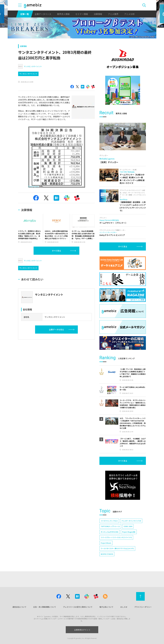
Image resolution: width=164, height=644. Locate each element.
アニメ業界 (113, 14)
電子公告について (106, 607)
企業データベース (43, 14)
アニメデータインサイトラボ (131, 521)
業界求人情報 (63, 14)
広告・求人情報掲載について (45, 607)
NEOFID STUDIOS (107, 554)
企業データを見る (56, 330)
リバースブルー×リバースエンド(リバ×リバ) (116, 537)
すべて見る (56, 251)
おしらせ (124, 607)
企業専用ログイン (82, 630)
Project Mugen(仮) (129, 532)
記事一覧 (25, 14)
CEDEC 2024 (128, 526)
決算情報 (98, 14)
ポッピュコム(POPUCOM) (110, 532)
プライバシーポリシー (143, 607)
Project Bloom (106, 543)
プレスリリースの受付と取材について (78, 607)
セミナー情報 (82, 14)
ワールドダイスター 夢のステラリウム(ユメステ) (117, 548)
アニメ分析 (129, 14)
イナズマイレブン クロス (109, 521)
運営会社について (19, 607)
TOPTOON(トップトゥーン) (110, 526)
